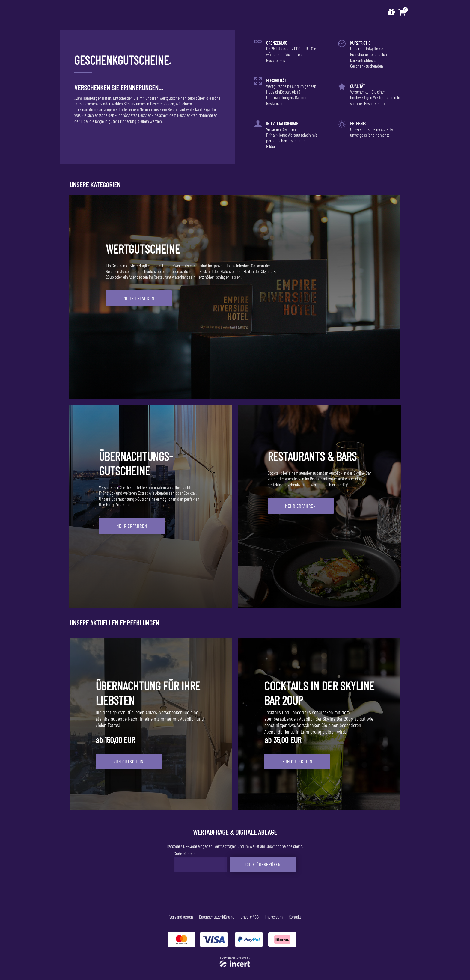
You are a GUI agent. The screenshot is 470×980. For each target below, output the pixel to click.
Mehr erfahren (139, 298)
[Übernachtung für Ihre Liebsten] (151, 724)
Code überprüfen (263, 864)
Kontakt (295, 917)
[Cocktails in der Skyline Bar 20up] (319, 724)
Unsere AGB (250, 917)
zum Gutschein (129, 761)
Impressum (274, 917)
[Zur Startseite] (391, 12)
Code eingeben (186, 853)
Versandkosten (181, 917)
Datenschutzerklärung (217, 917)
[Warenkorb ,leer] (403, 12)
